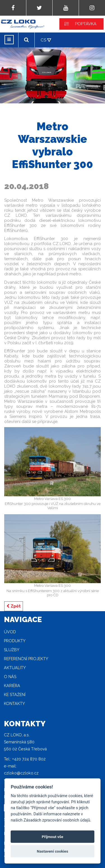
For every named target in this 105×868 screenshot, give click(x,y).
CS (43, 40)
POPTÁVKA (86, 24)
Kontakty (14, 704)
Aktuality (15, 668)
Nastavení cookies (53, 851)
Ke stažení (15, 695)
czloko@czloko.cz (21, 773)
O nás (10, 677)
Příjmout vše (53, 837)
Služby (12, 650)
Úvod (10, 632)
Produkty (15, 641)
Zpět (14, 606)
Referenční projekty (26, 659)
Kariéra (12, 686)
